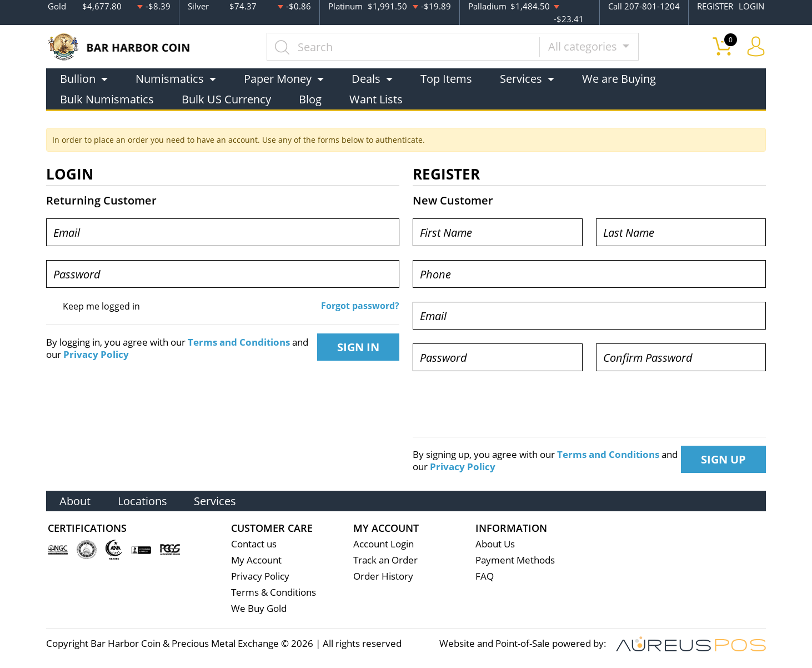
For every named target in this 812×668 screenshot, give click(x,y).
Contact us (254, 544)
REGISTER (715, 6)
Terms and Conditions (239, 342)
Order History (383, 577)
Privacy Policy (96, 355)
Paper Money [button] (278, 79)
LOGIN (751, 6)
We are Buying (619, 79)
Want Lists (376, 99)
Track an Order (385, 560)
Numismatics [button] (170, 79)
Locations (144, 500)
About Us (495, 544)
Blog (310, 99)
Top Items (446, 79)
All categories (584, 46)
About (76, 500)
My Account (256, 560)
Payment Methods (515, 560)
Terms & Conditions (274, 593)
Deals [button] (366, 79)
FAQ (485, 577)
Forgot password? (360, 306)
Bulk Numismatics (107, 99)
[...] (403, 47)
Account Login (384, 544)
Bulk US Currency (226, 99)
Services (217, 500)
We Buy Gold (259, 609)
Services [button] (521, 79)
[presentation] (497, 407)
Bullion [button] (78, 79)
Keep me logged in (101, 306)
